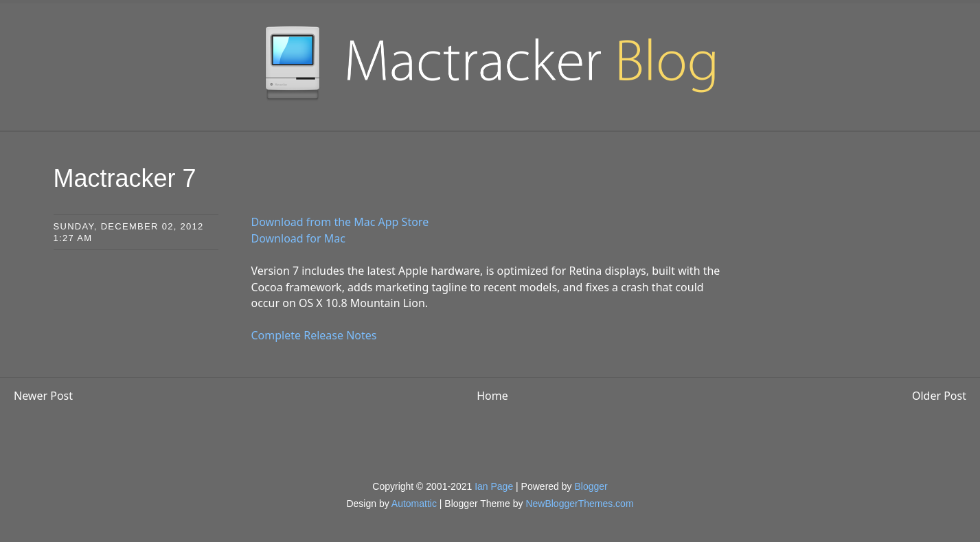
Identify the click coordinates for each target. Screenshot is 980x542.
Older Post (939, 396)
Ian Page (494, 486)
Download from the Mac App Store (340, 222)
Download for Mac (298, 238)
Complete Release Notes (314, 335)
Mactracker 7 (125, 178)
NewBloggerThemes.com (579, 504)
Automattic (414, 504)
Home (492, 396)
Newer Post (43, 396)
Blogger (591, 486)
